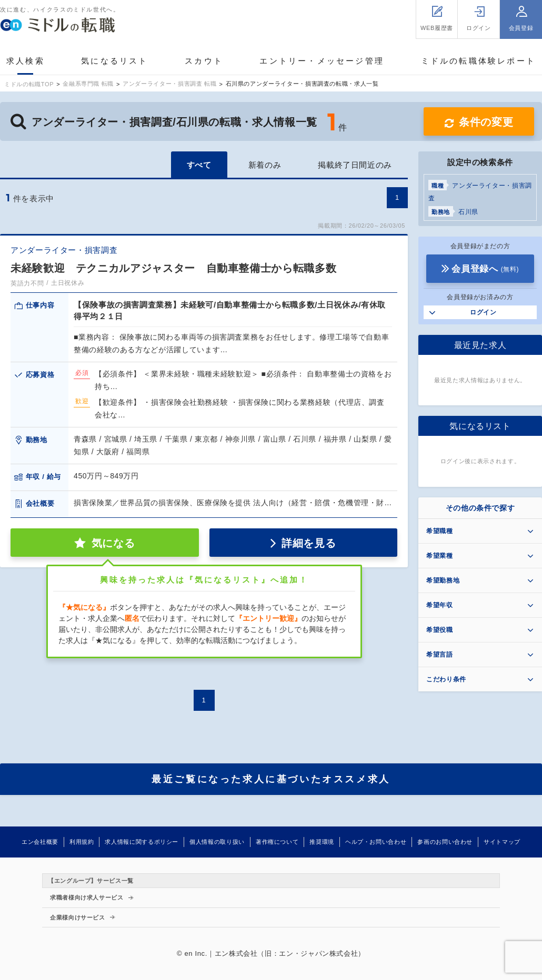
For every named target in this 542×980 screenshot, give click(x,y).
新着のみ (265, 165)
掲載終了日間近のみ (355, 165)
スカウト (204, 61)
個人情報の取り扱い (217, 842)
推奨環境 (322, 842)
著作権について (277, 842)
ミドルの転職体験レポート (478, 61)
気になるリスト (114, 61)
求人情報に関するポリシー (142, 842)
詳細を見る (309, 543)
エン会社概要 (40, 842)
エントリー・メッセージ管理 (322, 61)
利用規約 (82, 842)
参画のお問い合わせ (445, 842)
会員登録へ (485, 269)
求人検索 (26, 61)
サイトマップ (502, 842)
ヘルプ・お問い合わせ (376, 842)
